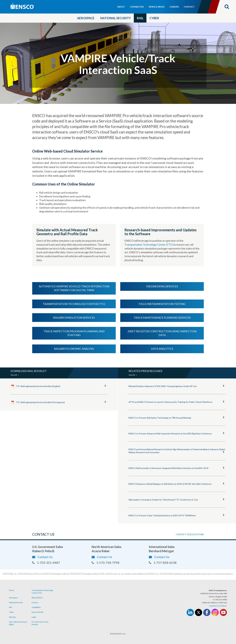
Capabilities (137, 7)
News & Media (157, 7)
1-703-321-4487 (46, 563)
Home (12, 590)
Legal (34, 617)
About (121, 7)
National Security (116, 18)
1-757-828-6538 (163, 563)
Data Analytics (162, 349)
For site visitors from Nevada (40, 623)
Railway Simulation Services (74, 318)
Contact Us (42, 557)
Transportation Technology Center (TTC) (149, 245)
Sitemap (12, 617)
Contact (189, 7)
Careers (174, 7)
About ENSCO (37, 598)
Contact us (183, 534)
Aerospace (86, 18)
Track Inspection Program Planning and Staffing (74, 333)
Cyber (154, 18)
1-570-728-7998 (106, 563)
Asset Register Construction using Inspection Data (162, 333)
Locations (198, 534)
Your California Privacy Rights (18, 623)
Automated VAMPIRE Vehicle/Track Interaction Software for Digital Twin (74, 288)
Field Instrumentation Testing (162, 304)
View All (15, 375)
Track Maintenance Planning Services (162, 318)
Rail (140, 18)
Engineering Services (162, 286)
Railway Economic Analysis (74, 349)
